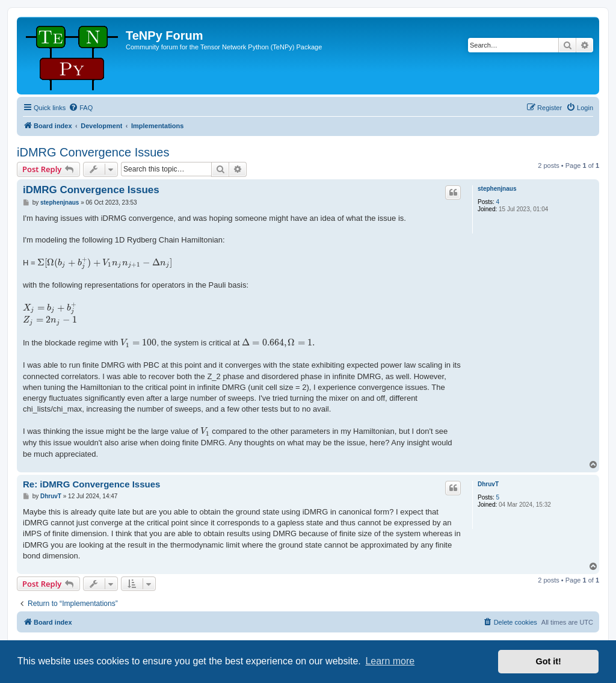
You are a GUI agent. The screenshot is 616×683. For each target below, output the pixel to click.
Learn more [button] (390, 661)
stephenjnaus (497, 189)
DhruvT (488, 484)
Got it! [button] (549, 661)
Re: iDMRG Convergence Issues (91, 484)
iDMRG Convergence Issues (93, 152)
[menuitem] (81, 108)
